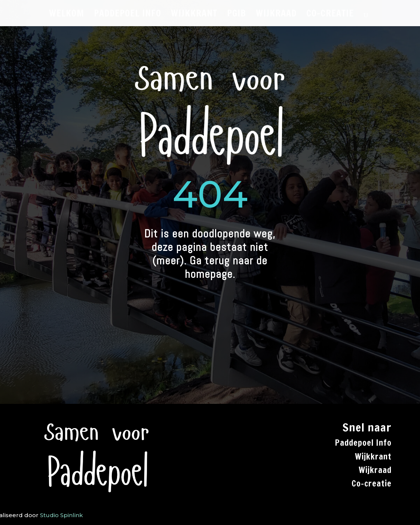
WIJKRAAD (276, 15)
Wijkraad (375, 470)
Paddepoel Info (363, 443)
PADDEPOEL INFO (128, 15)
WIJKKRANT (194, 15)
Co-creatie (372, 483)
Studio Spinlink (62, 515)
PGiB (237, 15)
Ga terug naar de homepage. (226, 267)
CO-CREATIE (330, 15)
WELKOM (67, 15)
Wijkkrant (373, 456)
